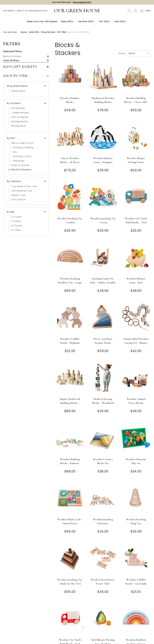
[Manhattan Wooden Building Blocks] (103, 78)
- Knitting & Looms (20, 156)
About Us (22, 12)
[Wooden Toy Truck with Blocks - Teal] (136, 198)
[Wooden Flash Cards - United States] (70, 499)
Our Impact (9, 12)
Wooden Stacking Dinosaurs (103, 521)
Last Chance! (17, 200)
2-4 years (15, 217)
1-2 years (14, 221)
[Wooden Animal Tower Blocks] (136, 379)
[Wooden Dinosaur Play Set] (136, 439)
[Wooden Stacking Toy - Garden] (70, 198)
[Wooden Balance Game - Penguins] (103, 138)
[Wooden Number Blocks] (70, 78)
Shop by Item (15, 76)
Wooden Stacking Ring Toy (136, 521)
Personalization (38, 12)
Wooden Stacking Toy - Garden (70, 220)
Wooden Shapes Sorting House (136, 160)
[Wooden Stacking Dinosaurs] (103, 499)
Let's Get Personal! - (72, 3)
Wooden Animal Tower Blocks (136, 401)
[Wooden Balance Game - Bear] (136, 259)
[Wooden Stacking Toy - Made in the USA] (70, 560)
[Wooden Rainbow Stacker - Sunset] (136, 620)
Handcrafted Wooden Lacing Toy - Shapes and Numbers (136, 343)
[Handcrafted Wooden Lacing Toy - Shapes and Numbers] (136, 319)
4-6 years (15, 226)
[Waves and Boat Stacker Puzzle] (103, 319)
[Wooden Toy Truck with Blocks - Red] (70, 620)
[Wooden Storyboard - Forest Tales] (103, 560)
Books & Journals (19, 165)
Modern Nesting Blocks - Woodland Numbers (103, 403)
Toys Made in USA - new (22, 186)
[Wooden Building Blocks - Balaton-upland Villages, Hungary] (70, 439)
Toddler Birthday (18, 113)
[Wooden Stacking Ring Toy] (136, 499)
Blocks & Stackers (12, 56)
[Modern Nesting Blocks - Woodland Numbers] (103, 379)
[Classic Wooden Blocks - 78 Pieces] (70, 138)
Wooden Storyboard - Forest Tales (103, 582)
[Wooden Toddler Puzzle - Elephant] (70, 319)
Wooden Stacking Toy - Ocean (103, 220)
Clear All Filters (11, 60)
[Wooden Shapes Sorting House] (136, 138)
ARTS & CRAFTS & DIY (21, 143)
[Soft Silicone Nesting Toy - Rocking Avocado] (103, 620)
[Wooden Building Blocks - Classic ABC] (136, 78)
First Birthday (17, 108)
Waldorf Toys (17, 195)
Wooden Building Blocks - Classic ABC (136, 100)
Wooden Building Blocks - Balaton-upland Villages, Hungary (70, 465)
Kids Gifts (121, 23)
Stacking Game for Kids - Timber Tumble (103, 281)
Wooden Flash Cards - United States (70, 521)
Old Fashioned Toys (20, 191)
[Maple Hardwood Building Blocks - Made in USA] (70, 379)
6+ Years (14, 230)
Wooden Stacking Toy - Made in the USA (70, 582)
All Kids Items (17, 91)
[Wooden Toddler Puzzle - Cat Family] (136, 560)
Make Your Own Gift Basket (42, 23)
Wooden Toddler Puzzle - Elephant (70, 341)
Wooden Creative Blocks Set (103, 461)
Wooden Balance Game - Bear (136, 281)
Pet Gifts (105, 23)
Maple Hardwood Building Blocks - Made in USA (70, 403)
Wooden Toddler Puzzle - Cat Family (136, 582)
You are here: (10, 32)
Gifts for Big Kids (18, 117)
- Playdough (16, 161)
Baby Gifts (68, 23)
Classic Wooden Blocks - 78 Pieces (70, 160)
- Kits (13, 152)
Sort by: (122, 53)
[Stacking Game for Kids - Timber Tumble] (103, 259)
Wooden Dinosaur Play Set (136, 461)
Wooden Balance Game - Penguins (103, 160)
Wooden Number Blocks (70, 100)
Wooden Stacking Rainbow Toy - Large (70, 281)
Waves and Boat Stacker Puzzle (103, 341)
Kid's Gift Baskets (20, 67)
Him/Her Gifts (87, 23)
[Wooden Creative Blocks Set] (103, 439)
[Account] (136, 12)
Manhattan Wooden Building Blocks (103, 100)
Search (129, 12)
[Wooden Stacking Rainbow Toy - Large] (70, 259)
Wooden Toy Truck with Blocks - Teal (136, 220)
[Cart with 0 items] (148, 12)
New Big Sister (17, 126)
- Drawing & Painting (21, 147)
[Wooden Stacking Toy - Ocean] (103, 198)
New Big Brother (18, 121)
